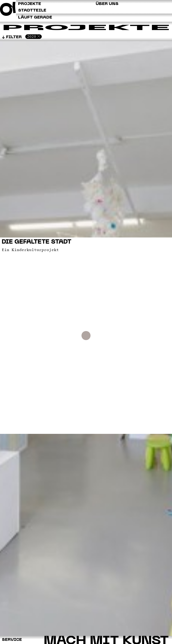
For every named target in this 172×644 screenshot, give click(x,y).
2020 (32, 36)
